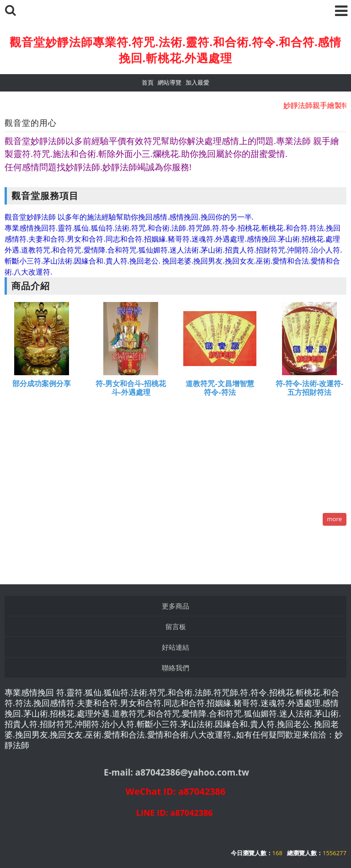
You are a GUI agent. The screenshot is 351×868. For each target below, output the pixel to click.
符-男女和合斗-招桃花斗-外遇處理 (131, 388)
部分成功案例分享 (42, 384)
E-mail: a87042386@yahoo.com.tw (176, 772)
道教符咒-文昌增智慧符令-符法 (220, 388)
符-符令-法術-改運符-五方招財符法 (310, 388)
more (335, 519)
